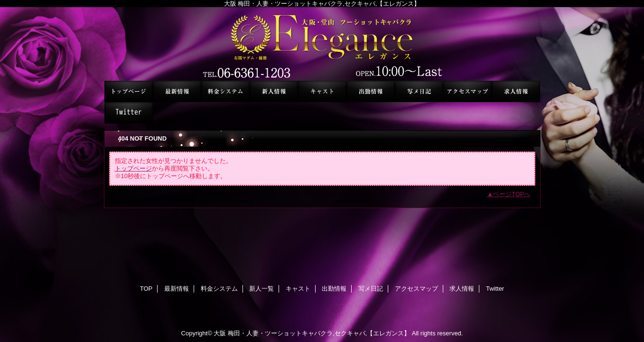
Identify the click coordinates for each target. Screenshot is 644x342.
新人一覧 (274, 91)
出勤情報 (371, 91)
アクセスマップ (467, 91)
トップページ (133, 168)
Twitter (129, 113)
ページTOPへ (512, 194)
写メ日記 (419, 91)
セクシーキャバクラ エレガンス (322, 44)
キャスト (322, 91)
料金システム (225, 91)
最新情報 (177, 91)
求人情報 (516, 91)
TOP (129, 91)
